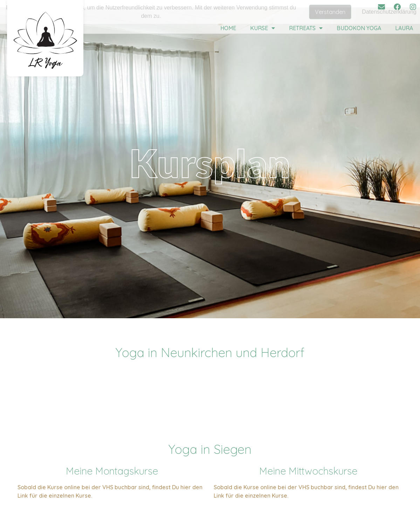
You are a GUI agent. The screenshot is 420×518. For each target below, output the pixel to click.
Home (228, 28)
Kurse (263, 28)
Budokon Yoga (359, 28)
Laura (404, 28)
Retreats (306, 28)
